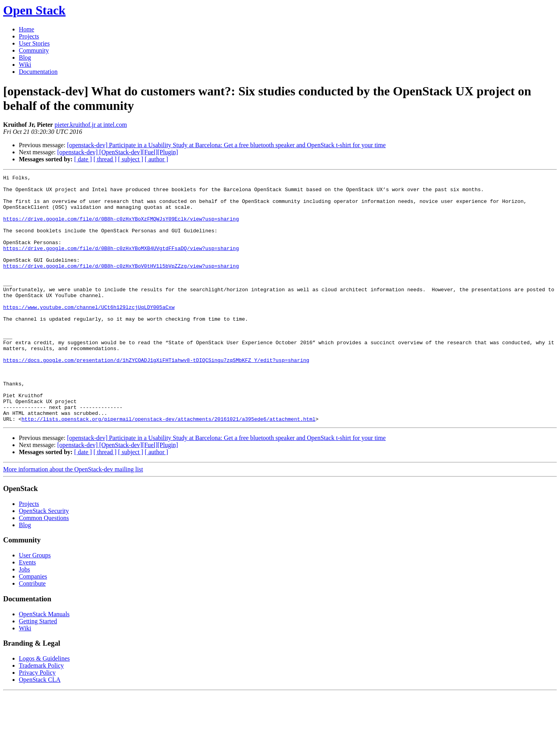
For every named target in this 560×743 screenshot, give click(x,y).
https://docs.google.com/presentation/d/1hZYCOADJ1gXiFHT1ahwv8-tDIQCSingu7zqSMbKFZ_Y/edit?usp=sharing (156, 398)
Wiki (25, 65)
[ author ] (157, 159)
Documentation (38, 72)
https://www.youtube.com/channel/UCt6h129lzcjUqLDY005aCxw (89, 334)
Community (34, 50)
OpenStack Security (44, 560)
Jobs (24, 619)
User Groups (35, 605)
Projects (29, 36)
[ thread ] (105, 159)
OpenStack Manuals (44, 664)
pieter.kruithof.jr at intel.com (91, 125)
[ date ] (83, 159)
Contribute (32, 633)
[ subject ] (131, 159)
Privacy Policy (37, 722)
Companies (33, 626)
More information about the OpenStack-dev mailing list (73, 519)
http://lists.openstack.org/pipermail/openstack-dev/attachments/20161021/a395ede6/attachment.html (169, 468)
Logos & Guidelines (44, 708)
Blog (25, 58)
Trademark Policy (41, 715)
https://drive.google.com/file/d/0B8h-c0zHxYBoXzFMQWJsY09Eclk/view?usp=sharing (121, 228)
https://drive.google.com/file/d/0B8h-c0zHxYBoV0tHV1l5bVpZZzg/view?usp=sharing (121, 285)
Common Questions (44, 567)
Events (27, 612)
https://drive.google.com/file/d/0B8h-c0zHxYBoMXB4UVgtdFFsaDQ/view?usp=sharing (121, 263)
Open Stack (34, 10)
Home (26, 29)
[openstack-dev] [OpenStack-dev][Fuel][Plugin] (118, 152)
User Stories (34, 43)
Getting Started (38, 671)
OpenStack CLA (40, 729)
